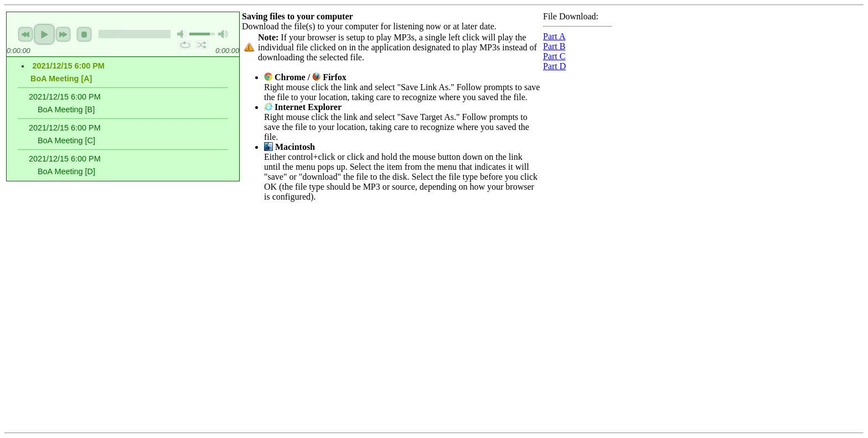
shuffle (202, 45)
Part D (554, 66)
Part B (554, 46)
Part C (554, 56)
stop (84, 34)
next (63, 34)
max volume (223, 34)
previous (25, 34)
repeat (185, 45)
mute (182, 34)
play (44, 34)
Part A (554, 36)
